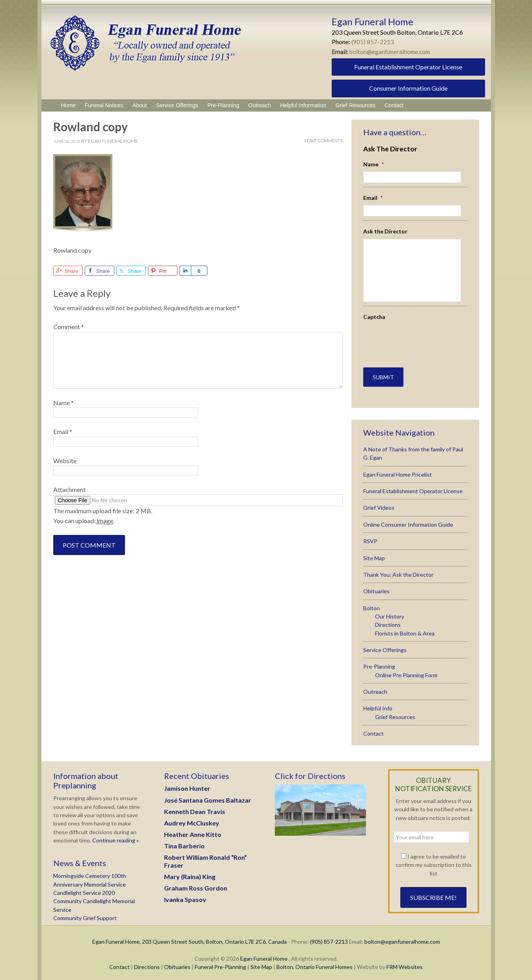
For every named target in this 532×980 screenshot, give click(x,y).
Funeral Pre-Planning (220, 964)
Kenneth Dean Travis (195, 808)
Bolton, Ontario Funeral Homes (315, 964)
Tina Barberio (184, 843)
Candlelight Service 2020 (84, 890)
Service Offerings (385, 647)
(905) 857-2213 (373, 42)
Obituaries (376, 588)
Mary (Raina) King (190, 873)
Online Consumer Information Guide (408, 521)
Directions (388, 621)
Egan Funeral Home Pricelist (398, 471)
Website (65, 461)
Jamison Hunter (187, 785)
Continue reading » (115, 837)
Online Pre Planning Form (406, 672)
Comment (69, 327)
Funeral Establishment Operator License (408, 67)
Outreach (375, 688)
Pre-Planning (379, 663)
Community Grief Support (85, 915)
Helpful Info (378, 705)
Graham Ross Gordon (196, 885)
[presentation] (409, 336)
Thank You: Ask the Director (398, 571)
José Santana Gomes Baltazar (208, 797)
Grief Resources (395, 714)
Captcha (374, 317)
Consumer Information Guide (408, 88)
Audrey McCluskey (192, 820)
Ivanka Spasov (185, 896)
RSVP (370, 538)
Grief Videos (379, 505)
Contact (373, 730)
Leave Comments (324, 141)
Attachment (69, 489)
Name (63, 403)
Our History (390, 613)
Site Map (374, 555)
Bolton (371, 605)
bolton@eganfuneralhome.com (391, 51)
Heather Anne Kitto (193, 831)
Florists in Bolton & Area (405, 630)
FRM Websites (405, 964)
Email (63, 431)
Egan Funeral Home (264, 955)
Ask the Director (385, 231)
